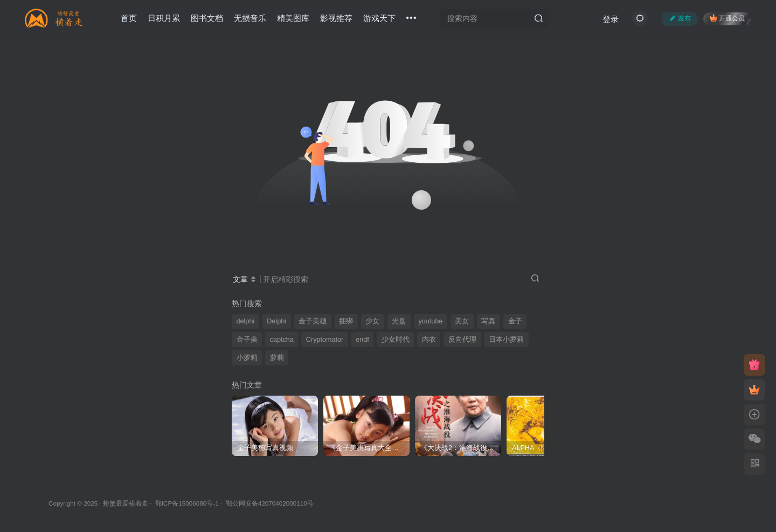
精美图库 (293, 18)
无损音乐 (250, 18)
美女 (462, 321)
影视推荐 (336, 18)
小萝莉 (247, 358)
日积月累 (164, 18)
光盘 (399, 321)
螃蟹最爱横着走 (126, 503)
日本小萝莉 (506, 340)
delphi (246, 321)
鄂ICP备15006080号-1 (187, 503)
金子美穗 (313, 321)
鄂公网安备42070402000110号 (270, 503)
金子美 (247, 340)
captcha (282, 340)
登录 (611, 19)
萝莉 (277, 358)
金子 (515, 321)
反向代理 (462, 340)
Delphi (276, 321)
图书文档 (207, 18)
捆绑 (346, 321)
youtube (430, 321)
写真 (488, 321)
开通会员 (727, 18)
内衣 (429, 340)
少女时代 (396, 340)
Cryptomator (325, 340)
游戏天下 (379, 18)
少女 (372, 321)
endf (362, 340)
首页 (129, 18)
